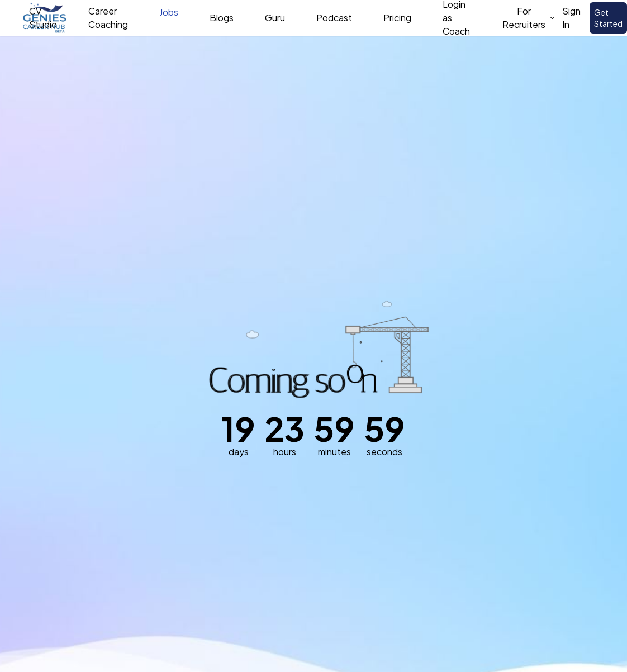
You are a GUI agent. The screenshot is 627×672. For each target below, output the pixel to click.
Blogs (222, 18)
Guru (275, 18)
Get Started (608, 18)
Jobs (169, 12)
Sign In (571, 18)
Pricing (397, 18)
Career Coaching (108, 18)
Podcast (334, 18)
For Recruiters (529, 18)
